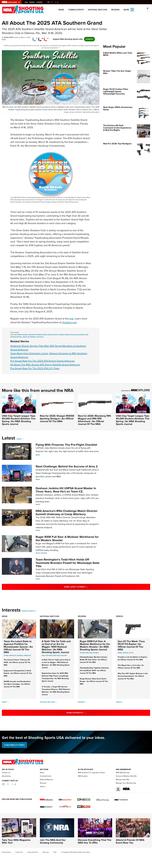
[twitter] (41, 38)
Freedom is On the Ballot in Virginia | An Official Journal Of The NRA (133, 658)
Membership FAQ (123, 780)
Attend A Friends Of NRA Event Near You (130, 841)
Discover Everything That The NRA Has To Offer (95, 841)
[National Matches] (56, 702)
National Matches (98, 10)
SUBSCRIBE (14, 745)
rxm (91, 653)
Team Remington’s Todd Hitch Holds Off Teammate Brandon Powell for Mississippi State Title (68, 563)
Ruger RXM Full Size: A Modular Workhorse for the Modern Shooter (67, 538)
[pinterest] (46, 38)
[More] (22, 439)
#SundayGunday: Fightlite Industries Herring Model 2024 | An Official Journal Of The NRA (94, 671)
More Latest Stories (86, 587)
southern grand (21, 335)
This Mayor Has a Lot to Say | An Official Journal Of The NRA (131, 667)
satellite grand (29, 337)
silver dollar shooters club (76, 335)
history (64, 655)
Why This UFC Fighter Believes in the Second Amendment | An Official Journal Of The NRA (133, 676)
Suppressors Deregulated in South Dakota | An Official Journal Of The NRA (18, 673)
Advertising (6, 776)
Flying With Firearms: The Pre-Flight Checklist (66, 445)
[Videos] (123, 702)
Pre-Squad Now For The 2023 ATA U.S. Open (35, 368)
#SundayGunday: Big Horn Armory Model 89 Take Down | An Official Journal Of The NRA (93, 660)
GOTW (131, 653)
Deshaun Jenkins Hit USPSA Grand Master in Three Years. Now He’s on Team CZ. (66, 490)
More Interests (28, 611)
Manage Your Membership (126, 783)
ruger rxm (84, 653)
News (61, 10)
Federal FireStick (24, 655)
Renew (33, 2)
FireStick (13, 655)
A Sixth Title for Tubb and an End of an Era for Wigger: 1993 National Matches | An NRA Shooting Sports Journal (56, 647)
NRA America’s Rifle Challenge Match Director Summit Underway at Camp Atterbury (67, 513)
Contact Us (6, 773)
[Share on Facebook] (35, 38)
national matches (53, 655)
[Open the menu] (132, 9)
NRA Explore (83, 776)
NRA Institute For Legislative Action (91, 773)
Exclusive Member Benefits (126, 776)
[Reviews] (86, 702)
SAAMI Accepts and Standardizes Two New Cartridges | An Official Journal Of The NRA (17, 684)
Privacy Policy (6, 852)
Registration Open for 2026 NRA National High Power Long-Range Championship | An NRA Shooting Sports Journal (55, 677)
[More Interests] (36, 611)
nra (43, 655)
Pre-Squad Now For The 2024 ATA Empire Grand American (43, 361)
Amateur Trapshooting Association (43, 335)
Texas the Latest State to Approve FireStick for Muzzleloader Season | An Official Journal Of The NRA (18, 647)
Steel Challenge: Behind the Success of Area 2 (67, 466)
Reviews (115, 10)
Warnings (46, 852)
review (96, 653)
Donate (40, 2)
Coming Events (76, 10)
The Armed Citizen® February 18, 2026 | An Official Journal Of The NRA (17, 662)
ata (12, 335)
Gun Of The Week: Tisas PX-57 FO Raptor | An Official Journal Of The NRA (131, 645)
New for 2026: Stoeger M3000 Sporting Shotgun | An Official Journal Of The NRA (57, 419)
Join (27, 2)
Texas (6, 655)
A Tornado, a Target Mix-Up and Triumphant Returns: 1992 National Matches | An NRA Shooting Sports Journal (56, 691)
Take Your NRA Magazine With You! (16, 841)
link (72, 319)
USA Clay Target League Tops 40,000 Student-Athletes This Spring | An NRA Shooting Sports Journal (19, 420)
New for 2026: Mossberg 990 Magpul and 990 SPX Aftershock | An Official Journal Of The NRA (94, 420)
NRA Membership (123, 773)
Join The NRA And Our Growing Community (53, 841)
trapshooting (16, 337)
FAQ (55, 852)
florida (61, 335)
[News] (8, 702)
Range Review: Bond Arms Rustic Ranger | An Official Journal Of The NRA (94, 681)
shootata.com (69, 322)
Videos (119, 616)
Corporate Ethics (33, 852)
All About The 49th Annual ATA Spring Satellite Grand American (45, 365)
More (19, 439)
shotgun (40, 337)
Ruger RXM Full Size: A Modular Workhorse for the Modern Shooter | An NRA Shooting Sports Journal (95, 645)
